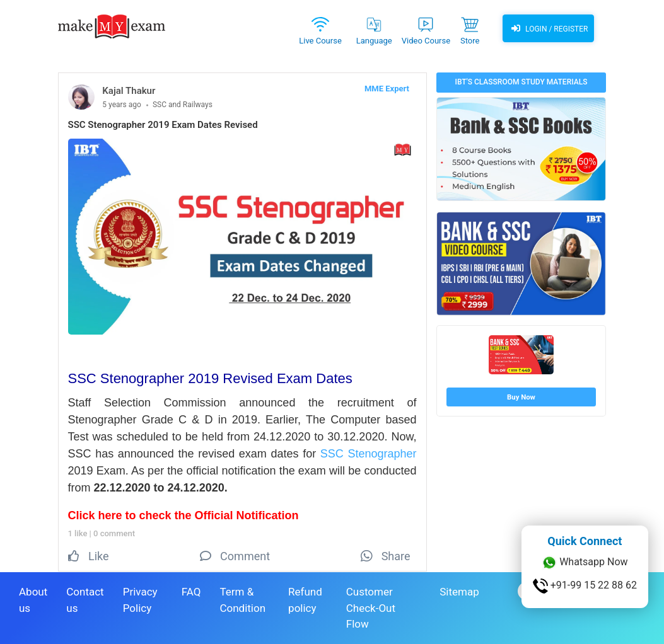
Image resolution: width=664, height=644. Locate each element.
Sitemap (459, 592)
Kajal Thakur (129, 91)
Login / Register (548, 28)
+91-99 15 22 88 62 (585, 586)
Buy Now (521, 397)
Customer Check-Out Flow (371, 608)
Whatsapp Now (585, 563)
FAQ (191, 592)
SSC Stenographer (369, 454)
